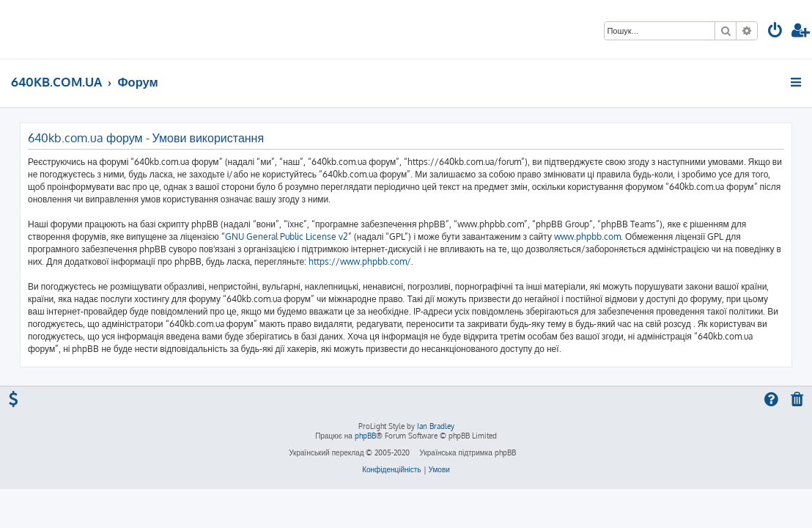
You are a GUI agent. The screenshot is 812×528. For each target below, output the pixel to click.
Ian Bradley (436, 426)
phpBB (365, 436)
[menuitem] (775, 32)
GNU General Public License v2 (287, 236)
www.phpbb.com (587, 236)
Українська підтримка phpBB (467, 452)
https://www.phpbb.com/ (360, 261)
